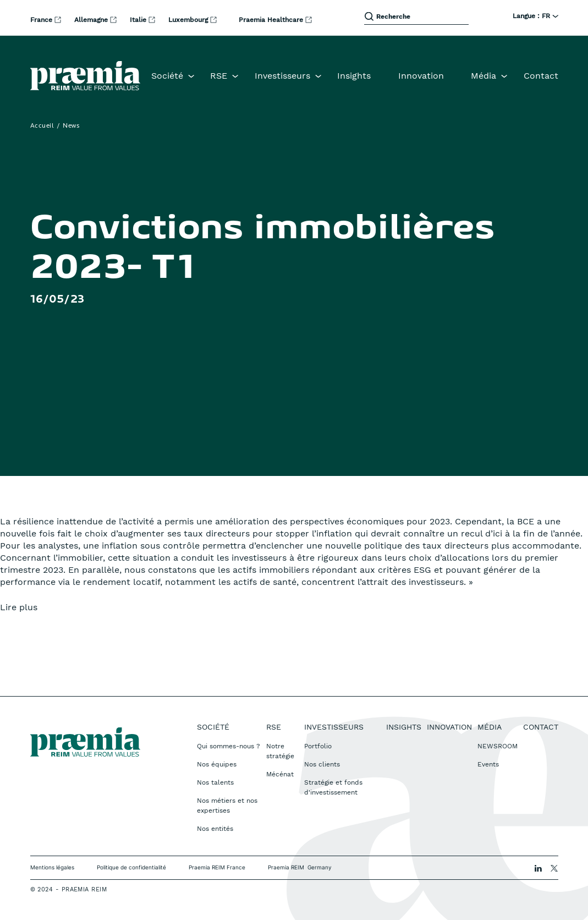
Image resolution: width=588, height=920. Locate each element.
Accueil (42, 126)
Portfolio (318, 746)
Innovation (421, 76)
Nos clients (322, 764)
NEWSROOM (498, 746)
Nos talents (215, 782)
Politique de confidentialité (131, 867)
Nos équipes (217, 764)
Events (488, 764)
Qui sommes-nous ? (229, 746)
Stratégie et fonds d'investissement (333, 787)
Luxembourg (189, 20)
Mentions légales (52, 867)
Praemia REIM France (217, 867)
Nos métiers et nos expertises (227, 806)
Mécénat (280, 774)
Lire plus (19, 607)
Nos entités (215, 829)
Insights (354, 76)
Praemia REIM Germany (300, 867)
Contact (541, 76)
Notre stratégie (280, 751)
